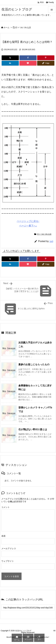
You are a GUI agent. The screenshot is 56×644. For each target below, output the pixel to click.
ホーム (6, 27)
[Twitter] (10, 58)
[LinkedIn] (10, 63)
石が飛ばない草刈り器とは (33, 429)
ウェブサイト (8, 561)
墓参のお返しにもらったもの (34, 364)
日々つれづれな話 (23, 27)
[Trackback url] (28, 608)
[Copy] (46, 63)
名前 (3, 536)
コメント (6, 507)
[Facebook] (28, 58)
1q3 (51, 241)
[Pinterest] (46, 58)
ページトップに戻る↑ (28, 221)
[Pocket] (28, 63)
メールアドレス (9, 548)
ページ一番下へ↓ (28, 226)
